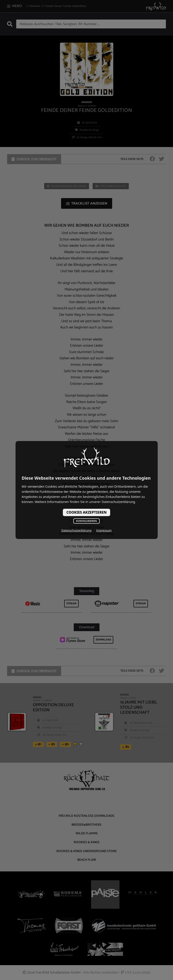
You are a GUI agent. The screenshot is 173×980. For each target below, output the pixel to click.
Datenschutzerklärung (76, 530)
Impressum (104, 530)
